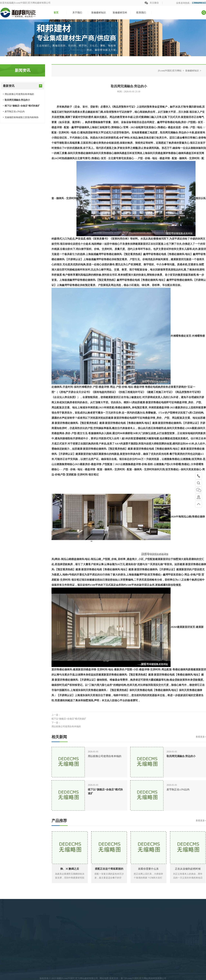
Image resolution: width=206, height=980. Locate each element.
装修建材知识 (192, 71)
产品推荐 (129, 821)
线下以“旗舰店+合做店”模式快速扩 (69, 719)
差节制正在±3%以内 (14, 112)
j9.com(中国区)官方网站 (170, 71)
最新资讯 (23, 86)
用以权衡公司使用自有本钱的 (18, 94)
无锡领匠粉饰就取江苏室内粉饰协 (21, 117)
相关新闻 (129, 737)
